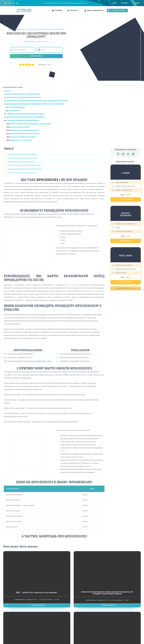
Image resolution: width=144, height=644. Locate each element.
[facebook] (9, 3)
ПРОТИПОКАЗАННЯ (17, 107)
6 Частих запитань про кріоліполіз (22, 173)
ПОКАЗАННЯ (14, 111)
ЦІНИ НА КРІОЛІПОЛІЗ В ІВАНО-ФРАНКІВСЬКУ (26, 117)
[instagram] (6, 3)
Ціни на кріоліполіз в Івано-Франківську (24, 169)
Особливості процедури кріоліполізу (23, 158)
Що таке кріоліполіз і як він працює (22, 154)
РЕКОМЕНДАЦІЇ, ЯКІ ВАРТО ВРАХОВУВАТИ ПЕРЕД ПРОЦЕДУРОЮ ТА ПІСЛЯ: (37, 101)
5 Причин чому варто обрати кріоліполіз (24, 165)
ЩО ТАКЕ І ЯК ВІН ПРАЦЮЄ (23, 94)
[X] (123, 154)
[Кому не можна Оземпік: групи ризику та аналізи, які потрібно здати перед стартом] (107, 553)
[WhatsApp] (128, 154)
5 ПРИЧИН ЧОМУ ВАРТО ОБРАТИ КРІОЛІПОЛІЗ (25, 114)
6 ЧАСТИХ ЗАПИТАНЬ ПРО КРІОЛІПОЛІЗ (23, 120)
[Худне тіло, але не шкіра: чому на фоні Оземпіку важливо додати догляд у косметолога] (37, 613)
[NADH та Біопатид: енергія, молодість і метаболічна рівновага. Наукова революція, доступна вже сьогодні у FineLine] (107, 613)
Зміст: (9, 91)
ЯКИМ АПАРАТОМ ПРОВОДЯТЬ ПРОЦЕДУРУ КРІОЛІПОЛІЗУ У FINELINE (35, 104)
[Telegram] (133, 154)
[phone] (17, 3)
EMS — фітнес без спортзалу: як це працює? (37, 592)
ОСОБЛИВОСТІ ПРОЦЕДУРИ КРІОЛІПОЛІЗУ (24, 97)
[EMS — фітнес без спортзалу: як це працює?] (37, 553)
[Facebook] (118, 154)
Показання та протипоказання (20, 162)
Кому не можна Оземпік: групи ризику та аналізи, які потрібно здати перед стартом (107, 593)
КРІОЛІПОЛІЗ (47, 180)
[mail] (13, 3)
